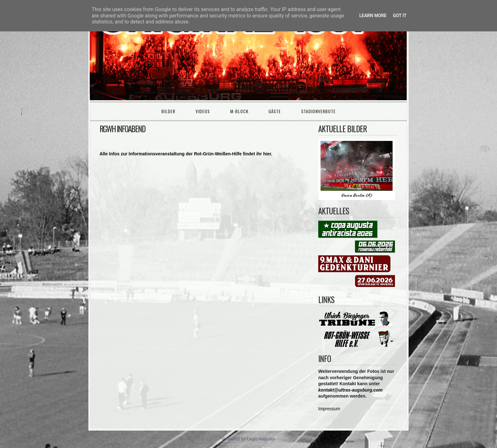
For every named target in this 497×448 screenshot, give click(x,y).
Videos (203, 111)
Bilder (168, 111)
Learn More (373, 16)
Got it (400, 16)
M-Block (239, 111)
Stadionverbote (318, 111)
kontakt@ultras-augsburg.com (350, 390)
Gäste (275, 111)
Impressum (329, 409)
